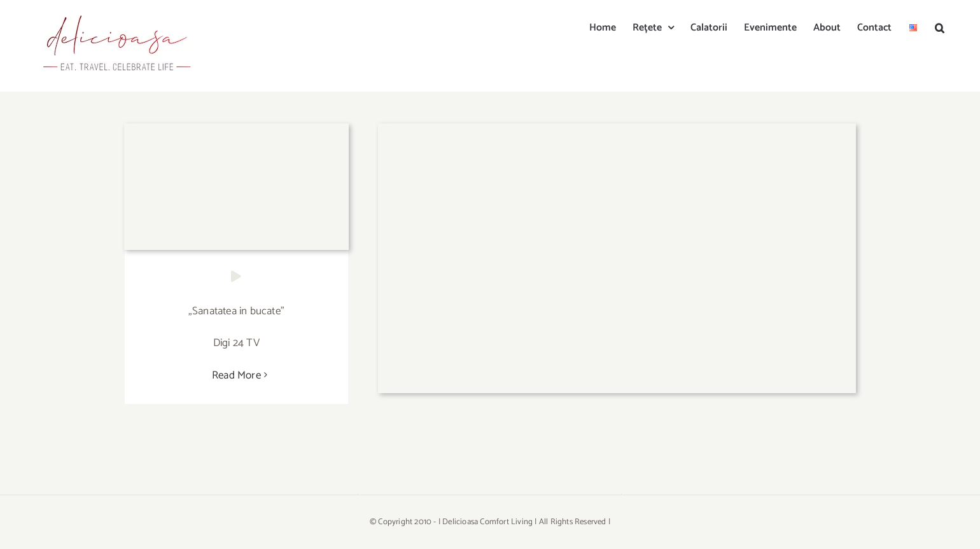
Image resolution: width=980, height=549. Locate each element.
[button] (940, 27)
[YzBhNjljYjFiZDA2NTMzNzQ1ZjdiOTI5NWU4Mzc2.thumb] (617, 129)
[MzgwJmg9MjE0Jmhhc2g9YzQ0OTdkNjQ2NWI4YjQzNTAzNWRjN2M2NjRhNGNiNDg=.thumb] (236, 129)
